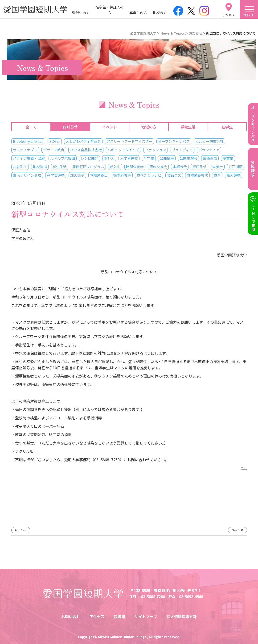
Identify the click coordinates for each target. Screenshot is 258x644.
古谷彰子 (20, 167)
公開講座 (167, 158)
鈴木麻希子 (122, 175)
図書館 (119, 616)
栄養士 (218, 167)
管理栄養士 (99, 175)
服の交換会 (158, 167)
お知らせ (70, 127)
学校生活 (188, 127)
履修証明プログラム (88, 167)
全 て (31, 127)
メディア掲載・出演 (29, 158)
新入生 (115, 167)
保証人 (109, 158)
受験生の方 (81, 13)
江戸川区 (236, 167)
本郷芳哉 (180, 167)
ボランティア (209, 150)
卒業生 (228, 158)
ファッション (156, 150)
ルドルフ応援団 (63, 158)
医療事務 (210, 158)
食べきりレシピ (149, 175)
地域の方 (160, 13)
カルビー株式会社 (209, 141)
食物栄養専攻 (197, 175)
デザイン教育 (54, 150)
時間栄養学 (135, 167)
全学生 (149, 158)
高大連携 (233, 175)
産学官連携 (56, 175)
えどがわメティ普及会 (83, 141)
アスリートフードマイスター (129, 141)
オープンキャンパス (174, 141)
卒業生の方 (138, 13)
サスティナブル (25, 150)
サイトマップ (146, 616)
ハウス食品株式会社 (86, 150)
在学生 (227, 127)
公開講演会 (188, 158)
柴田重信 (200, 167)
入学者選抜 (129, 158)
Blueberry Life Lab (28, 141)
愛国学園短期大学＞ (145, 33)
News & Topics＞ (174, 33)
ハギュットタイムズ (123, 150)
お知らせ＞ (197, 33)
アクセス (97, 616)
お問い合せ (71, 616)
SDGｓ (55, 141)
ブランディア (182, 150)
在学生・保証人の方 (110, 10)
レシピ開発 (89, 158)
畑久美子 (77, 175)
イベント (110, 127)
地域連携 (40, 167)
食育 (217, 175)
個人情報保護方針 (182, 616)
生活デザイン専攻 (27, 175)
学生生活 (60, 167)
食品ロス (174, 175)
